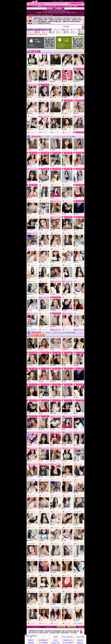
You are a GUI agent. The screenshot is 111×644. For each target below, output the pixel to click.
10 (64, 136)
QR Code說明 (81, 34)
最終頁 (74, 136)
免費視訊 (36, 65)
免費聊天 (47, 166)
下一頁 (67, 136)
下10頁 (70, 136)
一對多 (36, 310)
